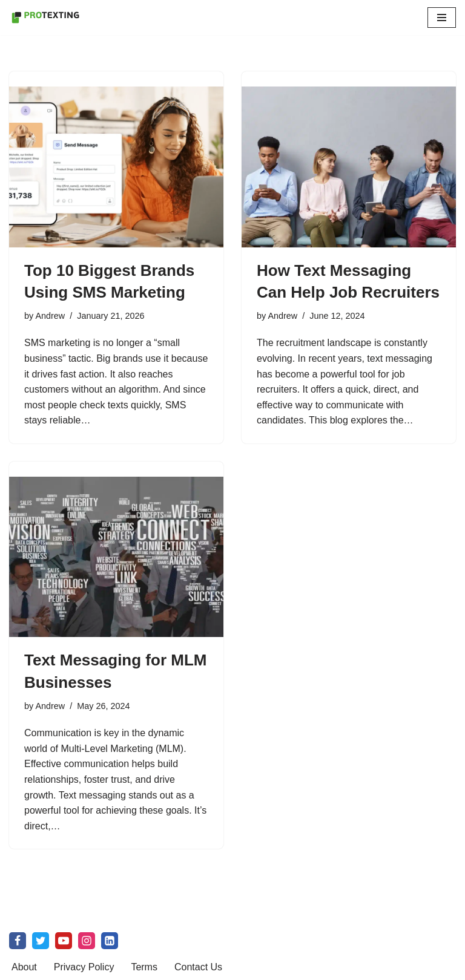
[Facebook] (18, 941)
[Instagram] (87, 941)
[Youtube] (64, 941)
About (24, 967)
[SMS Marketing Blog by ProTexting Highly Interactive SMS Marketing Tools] (45, 18)
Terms (144, 967)
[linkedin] (110, 941)
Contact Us (198, 967)
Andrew (50, 316)
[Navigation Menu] (442, 18)
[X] (41, 941)
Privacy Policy (84, 967)
